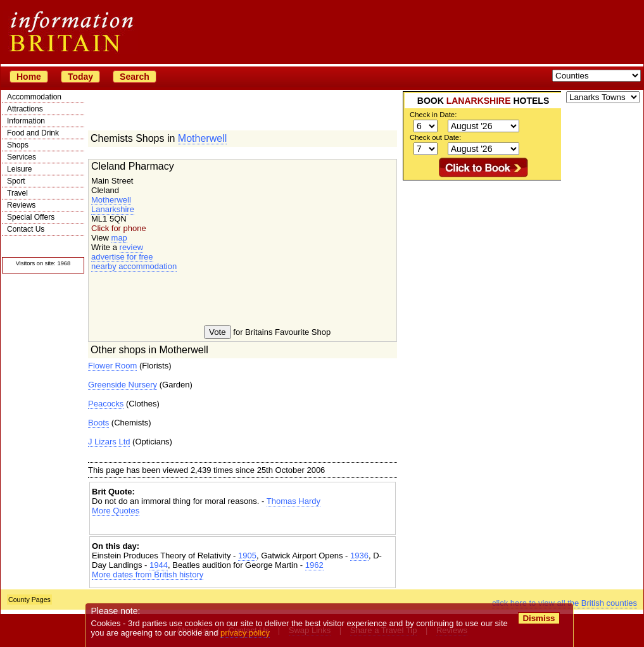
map (119, 238)
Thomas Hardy (294, 501)
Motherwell (202, 138)
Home (29, 77)
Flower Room (112, 366)
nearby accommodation (134, 266)
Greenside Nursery (123, 385)
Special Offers (31, 217)
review (132, 247)
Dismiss (539, 618)
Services (22, 157)
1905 (247, 556)
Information (26, 121)
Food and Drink (33, 133)
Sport (16, 181)
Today (80, 77)
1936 (359, 556)
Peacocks (106, 404)
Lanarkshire (113, 209)
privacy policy (245, 633)
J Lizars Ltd (109, 442)
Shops (18, 145)
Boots (98, 423)
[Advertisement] (243, 526)
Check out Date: (435, 137)
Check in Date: (433, 115)
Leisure (19, 169)
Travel (17, 193)
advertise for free (122, 257)
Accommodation (34, 97)
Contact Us (26, 229)
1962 (314, 565)
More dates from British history (148, 575)
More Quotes (116, 511)
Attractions (25, 109)
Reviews (21, 205)
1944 (159, 565)
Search (135, 77)
